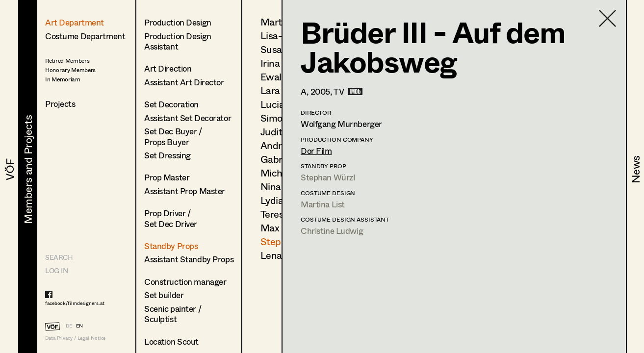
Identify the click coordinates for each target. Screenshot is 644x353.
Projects (60, 104)
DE (69, 326)
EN (79, 326)
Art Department (75, 22)
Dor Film (316, 151)
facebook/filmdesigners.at (75, 303)
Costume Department (85, 36)
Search (59, 257)
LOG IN (56, 270)
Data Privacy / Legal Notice (75, 338)
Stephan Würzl (328, 177)
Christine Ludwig (332, 231)
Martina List (323, 204)
